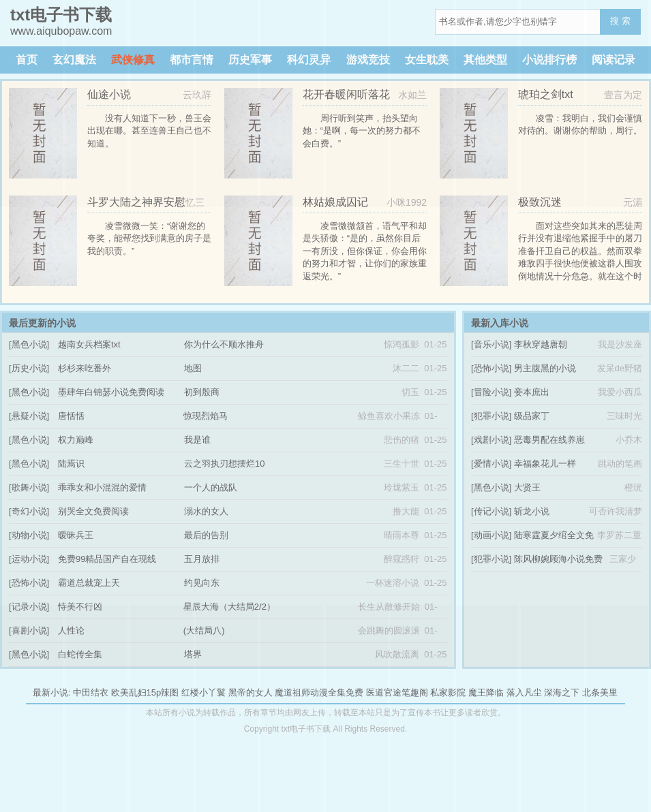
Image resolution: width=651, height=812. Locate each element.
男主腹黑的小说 (545, 368)
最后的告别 (206, 535)
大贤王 (527, 487)
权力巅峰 (76, 440)
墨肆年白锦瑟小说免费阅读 (111, 392)
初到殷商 (202, 392)
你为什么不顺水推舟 (224, 344)
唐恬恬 (71, 416)
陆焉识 (71, 464)
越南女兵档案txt (89, 344)
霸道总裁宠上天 (89, 583)
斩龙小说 (532, 511)
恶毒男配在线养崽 (549, 440)
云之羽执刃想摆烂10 (224, 464)
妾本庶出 (532, 392)
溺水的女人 (206, 511)
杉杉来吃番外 (85, 368)
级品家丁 (532, 416)
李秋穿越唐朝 (541, 344)
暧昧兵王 (76, 535)
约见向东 (202, 583)
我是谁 (197, 440)
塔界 (193, 654)
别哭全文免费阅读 (93, 511)
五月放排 (202, 559)
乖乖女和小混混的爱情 (102, 487)
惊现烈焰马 (206, 416)
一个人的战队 (211, 487)
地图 (193, 368)
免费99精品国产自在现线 (107, 559)
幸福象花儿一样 (545, 464)
